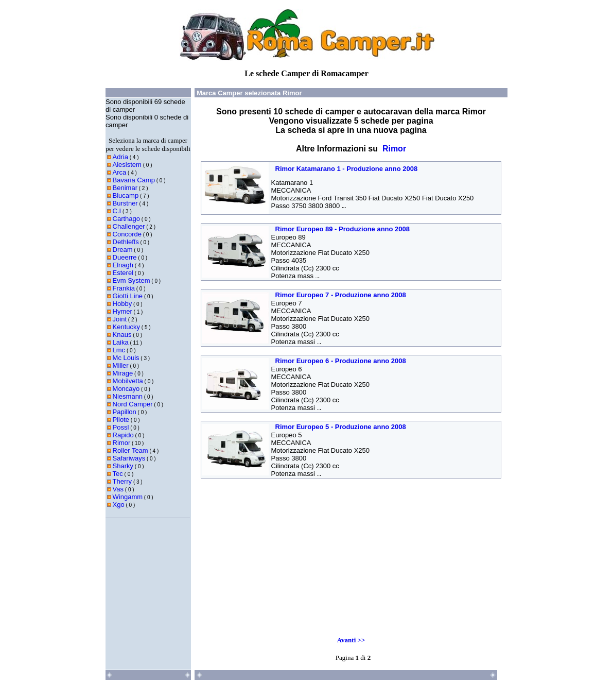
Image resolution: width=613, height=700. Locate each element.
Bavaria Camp (134, 180)
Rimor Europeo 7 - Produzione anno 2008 (341, 295)
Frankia (124, 288)
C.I (117, 211)
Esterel (123, 273)
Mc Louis (126, 358)
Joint (120, 319)
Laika (121, 342)
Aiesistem (127, 165)
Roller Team (130, 450)
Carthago (126, 219)
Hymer (122, 311)
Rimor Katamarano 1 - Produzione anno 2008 (347, 169)
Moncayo (126, 389)
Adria (120, 157)
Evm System (132, 280)
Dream (123, 250)
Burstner (125, 203)
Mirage (123, 373)
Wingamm (128, 497)
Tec (118, 474)
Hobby (122, 304)
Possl (121, 427)
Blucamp (126, 195)
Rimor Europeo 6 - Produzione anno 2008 (341, 361)
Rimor (122, 443)
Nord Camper (133, 404)
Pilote (121, 420)
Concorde (127, 234)
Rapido (123, 435)
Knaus (122, 335)
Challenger (129, 226)
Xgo (119, 505)
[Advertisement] (273, 552)
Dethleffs (126, 242)
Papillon (125, 412)
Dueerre (125, 257)
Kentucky (126, 327)
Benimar (125, 188)
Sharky (123, 466)
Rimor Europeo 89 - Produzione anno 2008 (343, 229)
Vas (118, 489)
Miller (121, 365)
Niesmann (128, 396)
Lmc (119, 350)
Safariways (129, 458)
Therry (122, 481)
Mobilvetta (128, 381)
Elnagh (123, 265)
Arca (120, 172)
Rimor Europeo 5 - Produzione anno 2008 (341, 427)
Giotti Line (128, 296)
